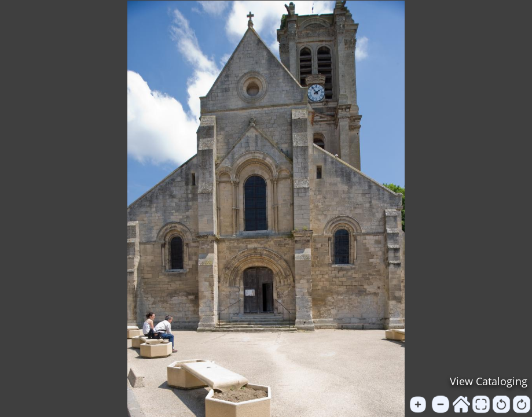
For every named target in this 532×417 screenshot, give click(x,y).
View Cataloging (489, 381)
